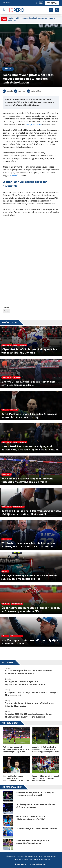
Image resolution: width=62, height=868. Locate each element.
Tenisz (6, 311)
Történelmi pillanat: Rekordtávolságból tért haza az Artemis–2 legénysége (31, 19)
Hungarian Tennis (34, 124)
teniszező (14, 175)
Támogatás (52, 3)
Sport (8, 69)
